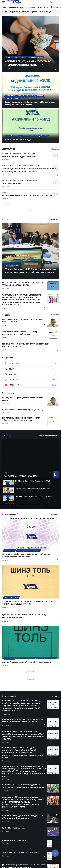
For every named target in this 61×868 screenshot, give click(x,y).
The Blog (54, 696)
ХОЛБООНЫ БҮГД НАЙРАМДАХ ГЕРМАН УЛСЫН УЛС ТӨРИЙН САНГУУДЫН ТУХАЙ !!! (27, 602)
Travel (6, 220)
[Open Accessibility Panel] (55, 853)
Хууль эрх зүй (19, 165)
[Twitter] (30, 369)
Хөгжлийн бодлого (13, 136)
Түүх (33, 96)
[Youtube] (30, 385)
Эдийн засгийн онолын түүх (18, 139)
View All (54, 220)
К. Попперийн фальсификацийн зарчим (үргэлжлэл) (23, 410)
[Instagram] (30, 380)
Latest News (9, 696)
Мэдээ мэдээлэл (12, 265)
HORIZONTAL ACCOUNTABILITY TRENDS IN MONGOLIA (27, 195)
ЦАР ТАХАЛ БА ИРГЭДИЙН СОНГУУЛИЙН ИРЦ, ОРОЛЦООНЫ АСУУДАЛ (24, 616)
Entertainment (10, 514)
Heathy (7, 315)
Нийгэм (20, 180)
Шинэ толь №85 (21, 57)
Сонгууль (9, 57)
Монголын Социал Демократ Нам (19, 157)
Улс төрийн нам (15, 153)
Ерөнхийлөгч (10, 96)
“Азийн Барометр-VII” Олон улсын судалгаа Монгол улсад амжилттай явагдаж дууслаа (29, 12)
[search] (51, 2)
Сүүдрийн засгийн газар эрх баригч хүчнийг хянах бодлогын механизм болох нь (26, 555)
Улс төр (40, 96)
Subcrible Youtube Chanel (48, 436)
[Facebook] (30, 364)
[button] (56, 12)
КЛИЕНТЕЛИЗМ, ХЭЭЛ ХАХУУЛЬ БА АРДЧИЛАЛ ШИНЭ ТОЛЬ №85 (28, 63)
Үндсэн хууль (7, 165)
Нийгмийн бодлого (9, 180)
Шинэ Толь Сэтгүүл (36, 57)
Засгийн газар (10, 550)
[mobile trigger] (4, 2)
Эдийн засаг (43, 136)
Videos (7, 436)
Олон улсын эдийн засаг (14, 658)
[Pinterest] (30, 374)
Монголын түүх (23, 96)
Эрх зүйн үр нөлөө (11, 183)
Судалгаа (6, 192)
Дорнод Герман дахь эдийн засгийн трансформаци (26, 662)
